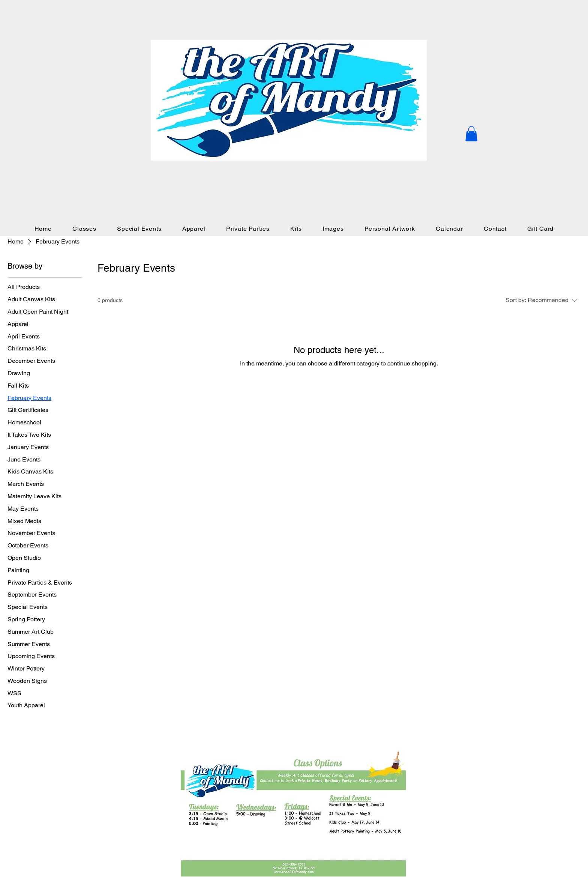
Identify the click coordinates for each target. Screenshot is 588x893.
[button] (471, 134)
